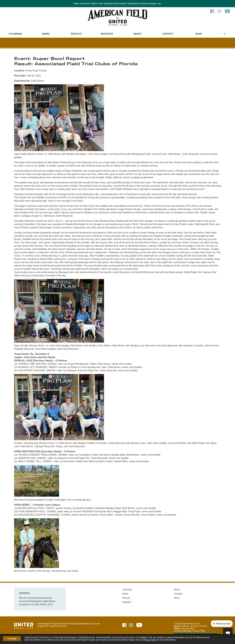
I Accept (12, 639)
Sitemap (187, 631)
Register (107, 34)
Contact (168, 34)
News (46, 34)
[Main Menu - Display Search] (224, 34)
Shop (199, 34)
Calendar (15, 34)
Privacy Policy (150, 640)
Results (76, 34)
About (138, 34)
